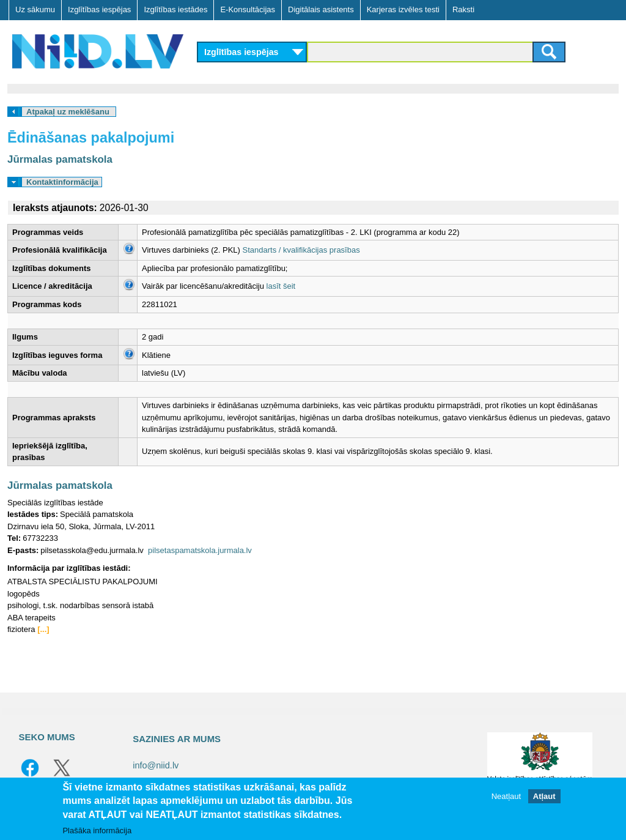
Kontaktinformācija (62, 182)
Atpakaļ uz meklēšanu (68, 112)
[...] (43, 629)
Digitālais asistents (321, 9)
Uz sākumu (35, 9)
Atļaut (544, 796)
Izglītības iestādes (175, 9)
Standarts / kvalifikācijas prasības (301, 250)
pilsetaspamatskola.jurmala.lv (200, 550)
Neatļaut (506, 796)
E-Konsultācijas (248, 9)
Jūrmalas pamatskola (60, 159)
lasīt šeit (281, 286)
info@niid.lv (156, 765)
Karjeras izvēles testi (403, 9)
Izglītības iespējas (99, 9)
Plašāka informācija (97, 831)
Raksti (463, 9)
